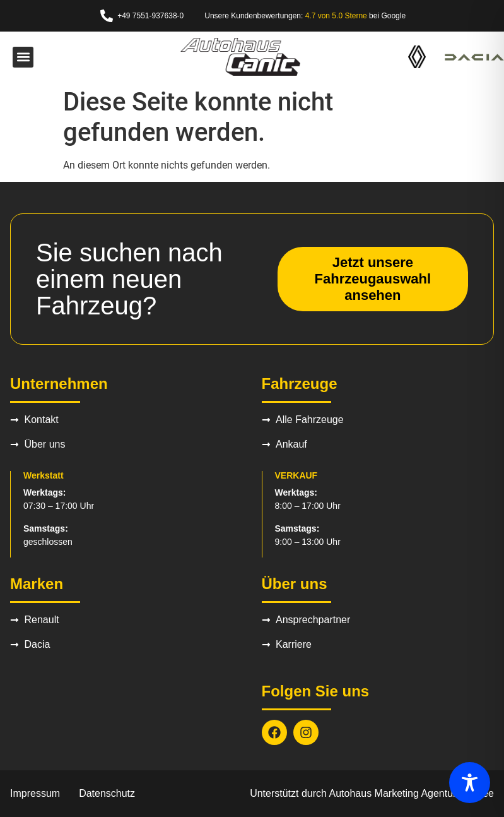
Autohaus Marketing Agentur (393, 793)
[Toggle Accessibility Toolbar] (470, 783)
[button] (23, 57)
